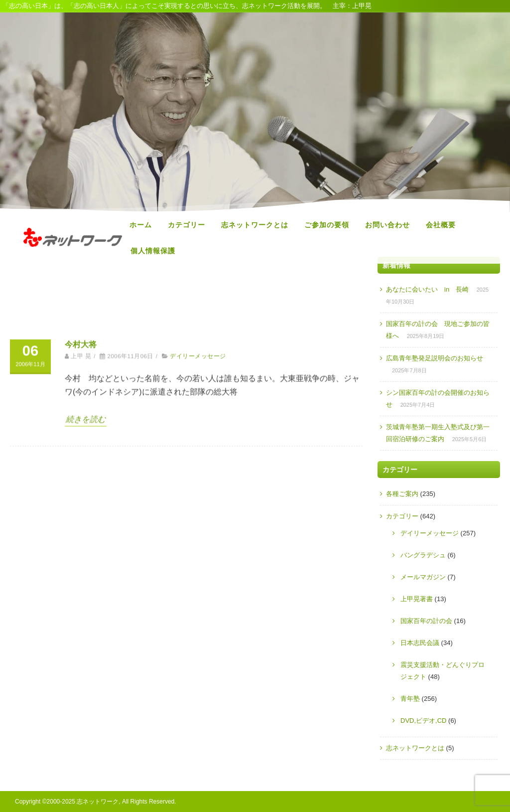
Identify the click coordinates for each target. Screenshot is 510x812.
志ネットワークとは (255, 225)
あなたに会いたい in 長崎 (427, 289)
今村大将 (81, 549)
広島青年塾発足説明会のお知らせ (435, 358)
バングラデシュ (423, 555)
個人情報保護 (153, 251)
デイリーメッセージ (198, 561)
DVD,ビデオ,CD (423, 721)
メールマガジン (423, 577)
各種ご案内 (402, 494)
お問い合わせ (387, 225)
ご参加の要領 (327, 225)
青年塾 (410, 699)
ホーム (141, 225)
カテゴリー (187, 225)
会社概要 (441, 225)
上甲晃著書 (417, 599)
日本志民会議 (420, 643)
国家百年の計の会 (426, 621)
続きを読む (86, 623)
